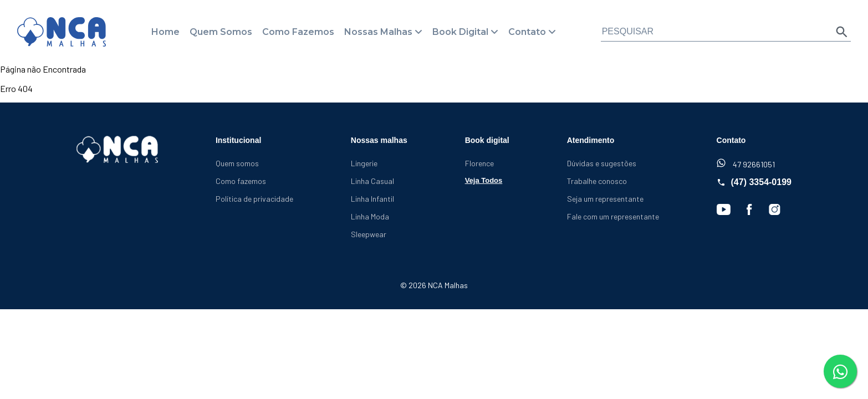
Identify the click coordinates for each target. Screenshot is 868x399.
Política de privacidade (254, 199)
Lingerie (364, 163)
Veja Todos (484, 180)
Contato (527, 32)
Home (165, 32)
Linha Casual (372, 181)
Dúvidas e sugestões (602, 163)
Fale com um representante (613, 216)
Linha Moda (370, 216)
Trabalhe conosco (597, 181)
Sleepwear (369, 234)
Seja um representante (605, 199)
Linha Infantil (372, 199)
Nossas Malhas (378, 32)
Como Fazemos (298, 32)
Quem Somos (221, 32)
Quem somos (237, 163)
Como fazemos (241, 181)
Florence (479, 163)
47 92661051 (746, 164)
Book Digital (460, 32)
